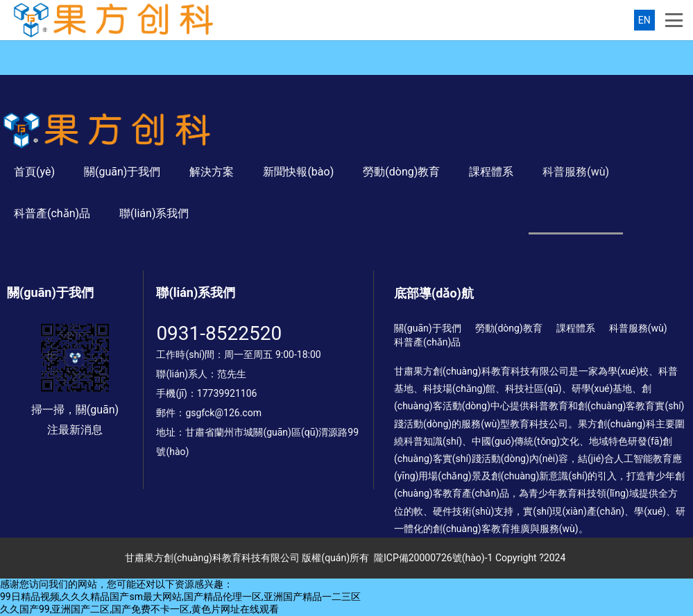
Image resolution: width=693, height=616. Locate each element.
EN (644, 20)
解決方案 (212, 172)
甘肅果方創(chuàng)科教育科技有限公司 (212, 558)
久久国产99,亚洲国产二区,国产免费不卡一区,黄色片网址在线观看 (139, 609)
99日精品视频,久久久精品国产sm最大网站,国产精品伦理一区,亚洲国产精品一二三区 (180, 597)
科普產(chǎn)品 (52, 213)
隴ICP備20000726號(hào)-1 (433, 558)
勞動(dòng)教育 (401, 172)
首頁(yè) (34, 172)
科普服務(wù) (576, 172)
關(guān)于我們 (122, 172)
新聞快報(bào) (298, 172)
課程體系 (491, 172)
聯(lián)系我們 (154, 213)
